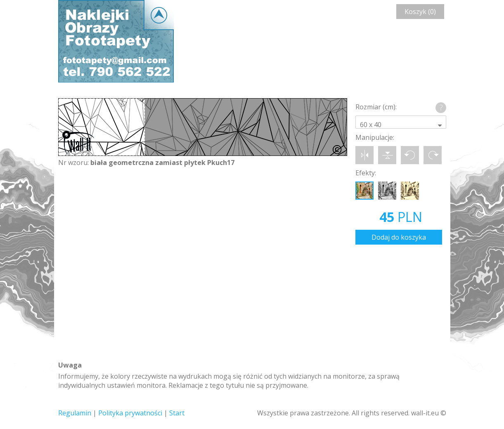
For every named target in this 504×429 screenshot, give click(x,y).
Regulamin (75, 413)
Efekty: (366, 173)
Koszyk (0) (420, 12)
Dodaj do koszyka (399, 237)
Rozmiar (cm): (376, 107)
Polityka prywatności (130, 413)
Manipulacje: (375, 137)
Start (177, 413)
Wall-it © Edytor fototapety (116, 41)
